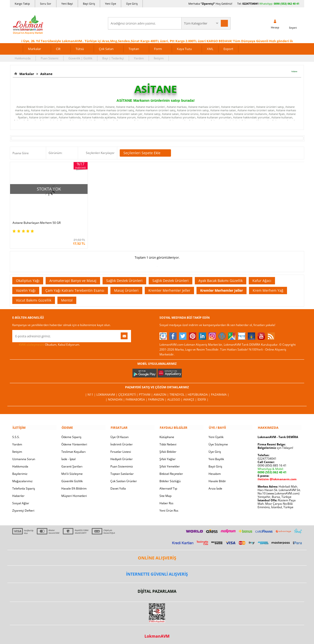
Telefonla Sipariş (24, 485)
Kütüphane (167, 434)
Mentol (67, 297)
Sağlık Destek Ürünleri (124, 277)
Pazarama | (220, 391)
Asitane (46, 74)
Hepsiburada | (199, 391)
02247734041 (250, 4)
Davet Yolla (118, 485)
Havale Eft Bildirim (74, 485)
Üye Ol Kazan (119, 434)
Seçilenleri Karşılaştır (100, 153)
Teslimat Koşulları (73, 448)
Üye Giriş (132, 4)
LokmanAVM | (107, 391)
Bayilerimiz (20, 470)
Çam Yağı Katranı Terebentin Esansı (75, 287)
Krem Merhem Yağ (268, 287)
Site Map (165, 492)
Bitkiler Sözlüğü (170, 478)
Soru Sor (46, 4)
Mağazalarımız (22, 478)
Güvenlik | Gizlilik (80, 58)
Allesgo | (175, 396)
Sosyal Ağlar (21, 500)
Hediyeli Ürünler (122, 456)
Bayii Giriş (215, 463)
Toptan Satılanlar (122, 470)
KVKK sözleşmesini (32, 341)
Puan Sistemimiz (122, 463)
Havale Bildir (217, 478)
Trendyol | (179, 391)
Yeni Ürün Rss (169, 507)
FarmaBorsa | (137, 396)
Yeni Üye (111, 4)
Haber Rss (166, 500)
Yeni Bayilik (216, 456)
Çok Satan (106, 49)
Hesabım (215, 470)
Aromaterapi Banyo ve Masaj (73, 277)
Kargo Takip (22, 4)
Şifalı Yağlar (168, 456)
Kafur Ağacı (262, 277)
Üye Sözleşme (218, 441)
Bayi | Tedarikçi (113, 58)
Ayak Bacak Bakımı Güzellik (221, 277)
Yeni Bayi (67, 4)
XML (210, 49)
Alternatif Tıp (168, 485)
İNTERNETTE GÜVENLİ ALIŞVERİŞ (157, 571)
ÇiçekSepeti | (129, 391)
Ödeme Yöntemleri (74, 441)
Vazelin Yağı (26, 287)
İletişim (159, 58)
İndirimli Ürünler (122, 441)
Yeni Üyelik (216, 434)
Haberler (18, 492)
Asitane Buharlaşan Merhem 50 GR (37, 220)
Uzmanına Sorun (24, 456)
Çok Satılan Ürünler (124, 478)
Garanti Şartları (72, 463)
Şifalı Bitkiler (168, 448)
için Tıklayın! (275, 444)
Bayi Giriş (89, 4)
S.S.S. (16, 434)
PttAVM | (146, 391)
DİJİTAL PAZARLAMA (157, 588)
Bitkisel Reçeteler (171, 470)
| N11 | (91, 391)
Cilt (58, 49)
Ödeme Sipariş (71, 434)
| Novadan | (116, 396)
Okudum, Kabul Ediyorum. (46, 341)
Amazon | (162, 391)
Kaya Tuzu (184, 49)
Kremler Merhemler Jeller (169, 287)
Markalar (34, 49)
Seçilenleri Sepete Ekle (145, 153)
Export (228, 49)
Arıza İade (215, 485)
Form (158, 49)
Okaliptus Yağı (28, 277)
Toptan (134, 49)
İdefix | (203, 396)
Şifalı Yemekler (170, 463)
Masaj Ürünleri (126, 287)
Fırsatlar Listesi (121, 448)
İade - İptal (68, 456)
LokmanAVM (157, 633)
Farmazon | (158, 396)
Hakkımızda (23, 58)
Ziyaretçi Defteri (23, 507)
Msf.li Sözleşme (72, 470)
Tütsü (80, 49)
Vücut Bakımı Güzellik (34, 297)
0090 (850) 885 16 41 (272, 462)
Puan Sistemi (50, 58)
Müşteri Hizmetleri (74, 492)
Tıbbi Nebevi (168, 441)
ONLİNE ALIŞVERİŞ (157, 554)
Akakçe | (190, 396)
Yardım (139, 58)
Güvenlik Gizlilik (72, 478)
